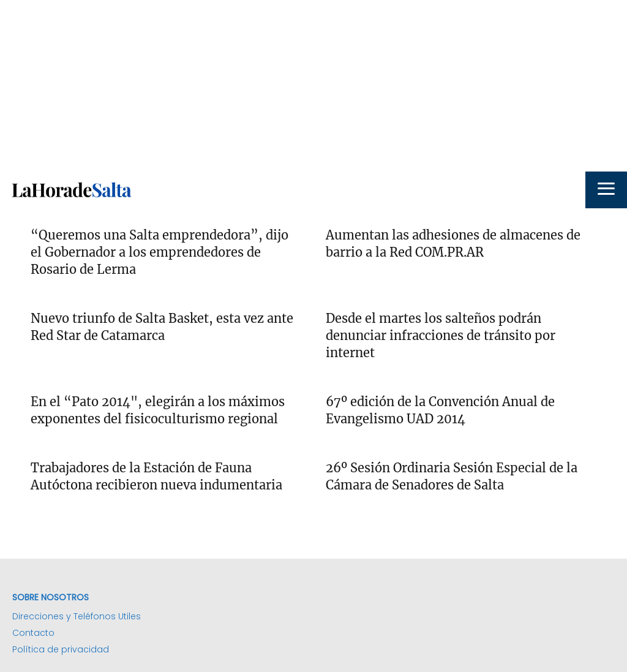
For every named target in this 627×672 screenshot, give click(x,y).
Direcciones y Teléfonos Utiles (77, 616)
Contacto (33, 633)
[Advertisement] (313, 86)
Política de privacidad (61, 649)
